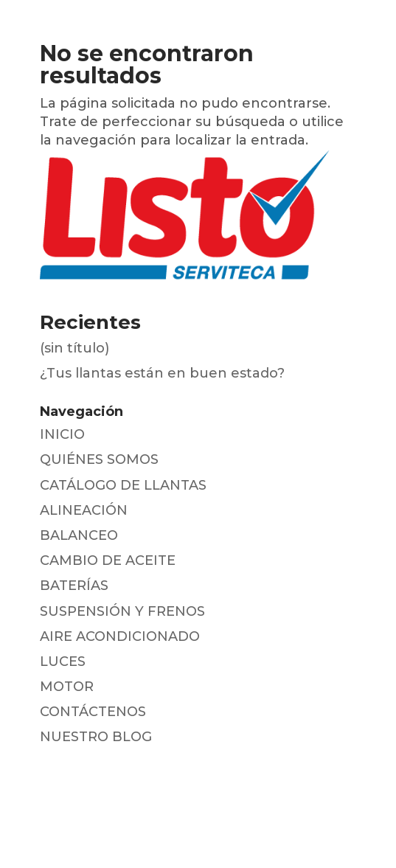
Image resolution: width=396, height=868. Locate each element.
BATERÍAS (74, 586)
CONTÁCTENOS (93, 712)
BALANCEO (79, 535)
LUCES (63, 662)
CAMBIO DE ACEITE (108, 560)
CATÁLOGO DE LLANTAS (123, 485)
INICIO (62, 434)
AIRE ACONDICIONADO (120, 636)
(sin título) (74, 348)
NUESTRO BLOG (96, 737)
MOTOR (67, 687)
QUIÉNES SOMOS (99, 459)
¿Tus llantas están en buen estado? (162, 373)
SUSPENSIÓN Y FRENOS (122, 611)
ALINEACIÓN (84, 510)
